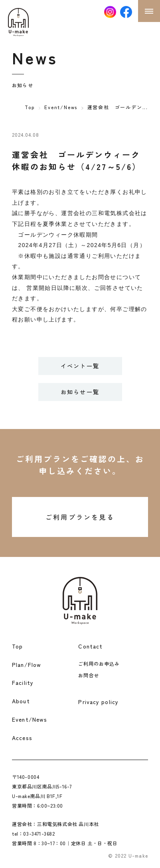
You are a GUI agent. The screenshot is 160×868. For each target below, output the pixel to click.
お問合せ (89, 675)
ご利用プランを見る (80, 517)
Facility (23, 682)
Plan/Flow (27, 664)
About (21, 701)
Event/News (61, 107)
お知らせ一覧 (80, 392)
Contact (90, 646)
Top (30, 107)
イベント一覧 (80, 366)
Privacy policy (98, 702)
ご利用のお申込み (99, 663)
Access (22, 738)
